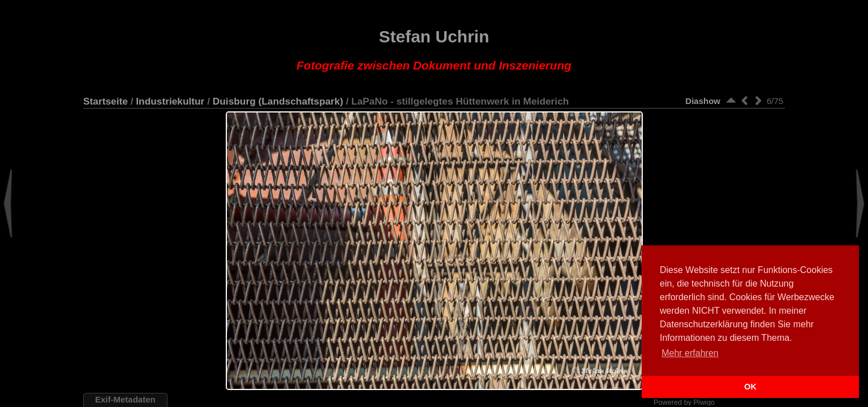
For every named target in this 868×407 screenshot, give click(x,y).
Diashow (703, 101)
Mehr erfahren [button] (690, 353)
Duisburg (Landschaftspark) (278, 101)
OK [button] (750, 387)
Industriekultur (170, 101)
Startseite (106, 101)
